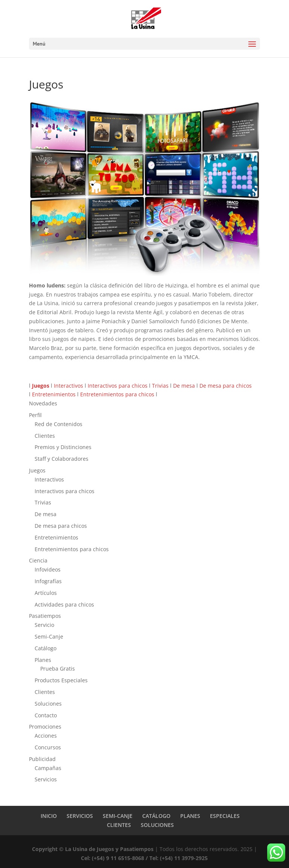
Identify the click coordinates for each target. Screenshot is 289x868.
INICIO (49, 816)
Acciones (46, 736)
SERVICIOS (80, 816)
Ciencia (38, 560)
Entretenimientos (54, 394)
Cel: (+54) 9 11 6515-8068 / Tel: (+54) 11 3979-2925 (144, 858)
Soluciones (48, 704)
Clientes (45, 436)
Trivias (160, 386)
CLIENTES (119, 825)
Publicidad (42, 759)
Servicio (44, 625)
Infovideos (48, 569)
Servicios (46, 779)
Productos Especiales (61, 680)
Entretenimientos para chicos (117, 394)
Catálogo (46, 648)
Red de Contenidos (59, 424)
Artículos (46, 593)
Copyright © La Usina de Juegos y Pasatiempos (93, 849)
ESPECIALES (225, 816)
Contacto (46, 715)
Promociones (45, 727)
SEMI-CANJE (118, 816)
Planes (43, 660)
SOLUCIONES (157, 825)
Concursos (48, 747)
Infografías (48, 581)
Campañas (48, 768)
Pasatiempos (45, 616)
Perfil (35, 415)
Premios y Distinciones (63, 447)
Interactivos (68, 386)
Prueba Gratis (58, 669)
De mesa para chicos (226, 386)
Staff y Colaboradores (62, 459)
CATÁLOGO (156, 816)
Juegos (37, 470)
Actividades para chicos (64, 604)
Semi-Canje (49, 636)
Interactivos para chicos (118, 386)
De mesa (184, 386)
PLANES (190, 816)
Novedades (43, 403)
